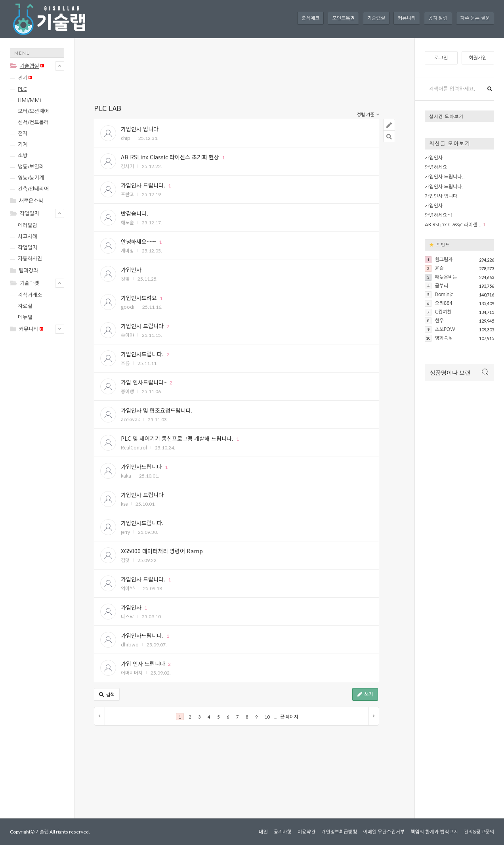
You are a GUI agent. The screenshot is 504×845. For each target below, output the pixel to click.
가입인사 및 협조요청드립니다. (157, 410)
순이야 (127, 335)
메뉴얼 (25, 317)
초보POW (445, 329)
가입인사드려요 (139, 298)
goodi (128, 307)
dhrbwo (130, 644)
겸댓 (125, 560)
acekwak (130, 419)
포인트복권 (343, 18)
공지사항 (283, 832)
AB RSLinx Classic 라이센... (453, 225)
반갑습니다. (135, 213)
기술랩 (42, 832)
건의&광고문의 (479, 832)
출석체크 (310, 18)
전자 (23, 133)
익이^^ (128, 588)
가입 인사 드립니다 (143, 663)
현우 (439, 321)
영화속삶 (444, 338)
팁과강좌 (29, 271)
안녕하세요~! (438, 215)
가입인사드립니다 (141, 466)
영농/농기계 (31, 178)
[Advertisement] (42, 465)
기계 (23, 144)
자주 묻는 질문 (475, 18)
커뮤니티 (407, 18)
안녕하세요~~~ (138, 241)
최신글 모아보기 (450, 143)
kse (124, 504)
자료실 (25, 306)
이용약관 (306, 832)
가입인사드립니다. (142, 354)
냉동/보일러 (31, 167)
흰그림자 (444, 260)
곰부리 (441, 286)
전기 (25, 78)
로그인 (441, 58)
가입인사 (131, 270)
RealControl (134, 447)
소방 (23, 156)
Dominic (444, 294)
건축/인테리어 (33, 189)
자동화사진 (30, 259)
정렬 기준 (368, 115)
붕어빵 (127, 391)
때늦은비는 (446, 277)
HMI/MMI (29, 100)
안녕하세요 (436, 167)
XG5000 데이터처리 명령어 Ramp (162, 551)
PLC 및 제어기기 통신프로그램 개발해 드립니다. (177, 438)
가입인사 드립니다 (142, 326)
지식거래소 (30, 295)
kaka (126, 475)
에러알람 (28, 225)
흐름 (125, 363)
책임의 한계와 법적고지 (434, 832)
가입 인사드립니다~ (144, 382)
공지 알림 (438, 18)
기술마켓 (30, 283)
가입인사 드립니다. (143, 185)
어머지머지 (132, 672)
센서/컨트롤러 (33, 122)
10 (267, 717)
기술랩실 (376, 18)
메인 (263, 832)
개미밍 (127, 250)
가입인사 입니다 (140, 129)
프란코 (127, 194)
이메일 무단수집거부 (384, 832)
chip (126, 138)
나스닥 (127, 616)
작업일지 (30, 213)
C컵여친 (443, 312)
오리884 (443, 303)
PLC (22, 89)
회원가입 (478, 58)
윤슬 (439, 268)
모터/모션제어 (33, 111)
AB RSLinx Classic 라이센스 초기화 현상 (170, 157)
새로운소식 (31, 201)
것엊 (125, 278)
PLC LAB (108, 108)
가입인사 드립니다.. (445, 177)
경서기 (127, 166)
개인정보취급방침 (339, 832)
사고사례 (28, 236)
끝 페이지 (289, 717)
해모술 (127, 222)
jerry (125, 532)
